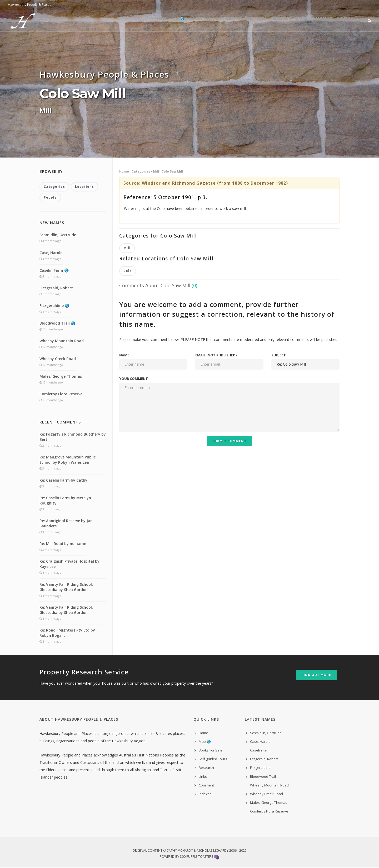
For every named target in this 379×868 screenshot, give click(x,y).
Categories (141, 171)
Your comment (134, 379)
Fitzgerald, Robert (56, 288)
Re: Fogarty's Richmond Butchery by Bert (73, 437)
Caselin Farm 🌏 (54, 271)
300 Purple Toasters (197, 857)
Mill (156, 171)
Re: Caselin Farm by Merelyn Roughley (65, 501)
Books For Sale (184, 21)
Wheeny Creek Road (58, 359)
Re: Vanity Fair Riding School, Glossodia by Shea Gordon (66, 587)
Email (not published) (216, 356)
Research (268, 21)
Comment (316, 21)
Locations (84, 187)
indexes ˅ (345, 21)
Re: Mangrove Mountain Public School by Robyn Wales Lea (68, 460)
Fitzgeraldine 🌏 (54, 306)
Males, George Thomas (61, 377)
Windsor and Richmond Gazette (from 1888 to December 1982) (215, 183)
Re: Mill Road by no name (63, 544)
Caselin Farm (260, 751)
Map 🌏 (153, 21)
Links (292, 21)
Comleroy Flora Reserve (61, 394)
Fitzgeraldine (260, 768)
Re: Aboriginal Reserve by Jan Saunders (66, 524)
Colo (128, 271)
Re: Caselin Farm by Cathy (63, 480)
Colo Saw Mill (172, 171)
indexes (205, 794)
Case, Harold (51, 253)
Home (132, 21)
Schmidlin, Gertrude (58, 235)
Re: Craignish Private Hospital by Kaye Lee (69, 564)
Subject (279, 356)
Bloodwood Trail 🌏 (57, 324)
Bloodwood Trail (263, 777)
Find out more (316, 675)
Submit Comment (229, 441)
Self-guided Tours (229, 21)
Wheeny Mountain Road (62, 341)
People (50, 198)
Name (124, 356)
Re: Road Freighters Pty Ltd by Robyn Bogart (67, 633)
